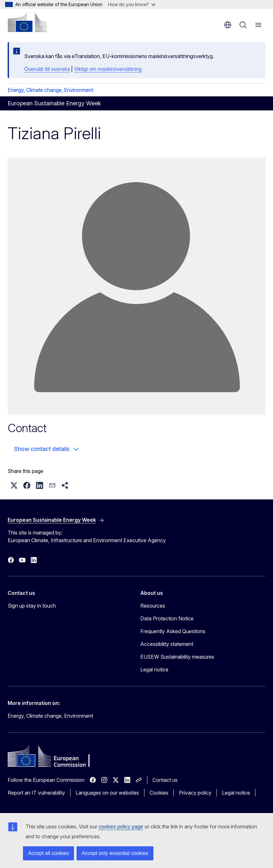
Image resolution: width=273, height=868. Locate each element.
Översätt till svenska (47, 69)
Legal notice (154, 670)
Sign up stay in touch (32, 606)
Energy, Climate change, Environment (50, 90)
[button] (14, 485)
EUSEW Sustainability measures (177, 657)
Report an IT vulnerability (36, 793)
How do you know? (132, 4)
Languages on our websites (107, 793)
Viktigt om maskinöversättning (108, 69)
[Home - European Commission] (27, 22)
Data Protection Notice (167, 618)
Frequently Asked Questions (173, 631)
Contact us (165, 780)
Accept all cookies (48, 853)
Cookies (159, 793)
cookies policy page (121, 827)
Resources (153, 606)
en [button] (228, 25)
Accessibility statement (167, 644)
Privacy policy (195, 793)
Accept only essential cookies (115, 853)
